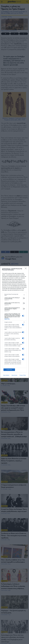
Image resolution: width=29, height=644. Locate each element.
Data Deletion (6, 375)
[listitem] (14, 295)
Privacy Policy (23, 375)
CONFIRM (9, 370)
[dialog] (14, 322)
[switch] (23, 298)
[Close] (26, 269)
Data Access (14, 375)
